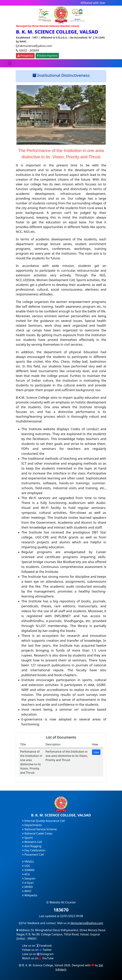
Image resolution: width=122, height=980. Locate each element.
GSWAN (28, 870)
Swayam (29, 878)
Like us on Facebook (37, 946)
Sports (28, 838)
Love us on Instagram (38, 954)
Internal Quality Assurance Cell (43, 821)
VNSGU (28, 862)
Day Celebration (34, 850)
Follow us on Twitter (37, 950)
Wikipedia (30, 895)
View (96, 752)
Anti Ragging (32, 846)
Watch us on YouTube (38, 958)
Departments (32, 825)
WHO (27, 891)
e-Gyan (28, 883)
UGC (26, 866)
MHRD (27, 887)
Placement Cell (33, 855)
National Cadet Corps (37, 833)
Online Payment (47, 56)
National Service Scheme (39, 829)
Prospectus (25, 56)
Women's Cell (32, 842)
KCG (26, 874)
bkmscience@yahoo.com (87, 923)
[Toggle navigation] (10, 63)
